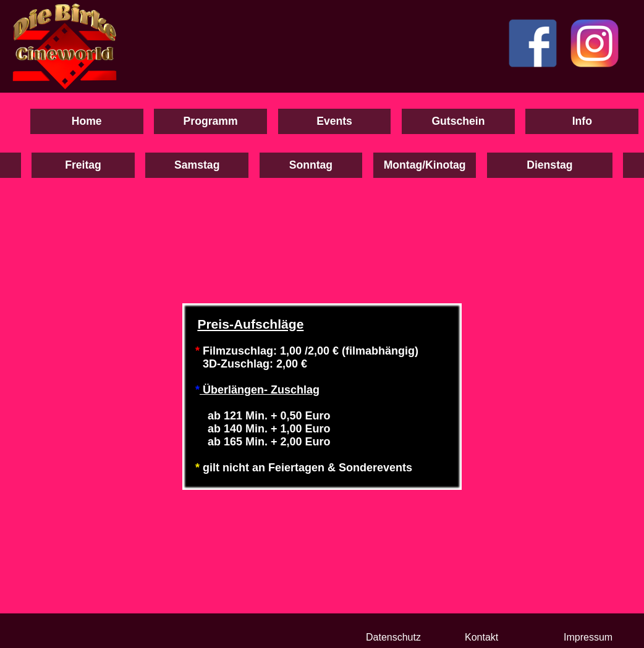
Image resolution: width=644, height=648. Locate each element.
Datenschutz (393, 637)
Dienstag (549, 165)
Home (87, 121)
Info (582, 121)
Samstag (197, 165)
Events (334, 121)
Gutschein (458, 121)
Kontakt (481, 637)
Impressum (588, 637)
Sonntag (311, 165)
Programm (211, 121)
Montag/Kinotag (425, 165)
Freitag (83, 165)
